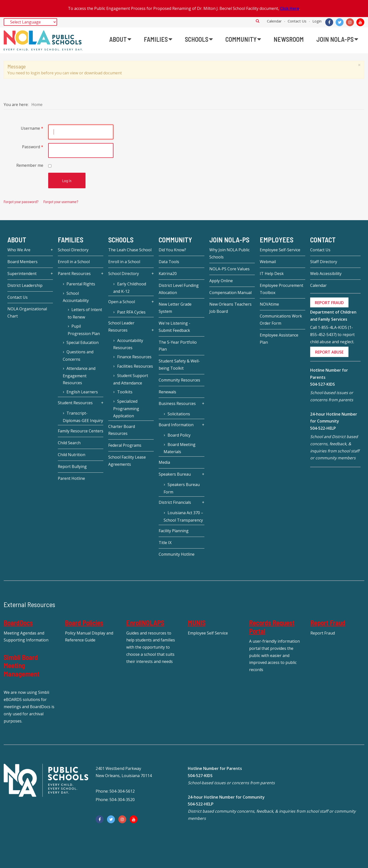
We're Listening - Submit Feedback (174, 327)
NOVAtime (269, 304)
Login (317, 21)
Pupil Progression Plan (84, 330)
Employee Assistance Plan (279, 339)
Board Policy (179, 435)
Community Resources (179, 380)
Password (33, 147)
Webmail (268, 262)
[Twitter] (340, 22)
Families (71, 240)
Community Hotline (177, 554)
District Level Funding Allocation (179, 289)
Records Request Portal (272, 627)
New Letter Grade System (175, 308)
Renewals (167, 392)
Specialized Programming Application (126, 409)
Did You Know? (172, 250)
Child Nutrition (72, 455)
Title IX (165, 543)
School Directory (73, 250)
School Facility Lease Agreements (127, 461)
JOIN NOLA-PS (229, 240)
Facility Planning (174, 531)
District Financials (175, 502)
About (17, 240)
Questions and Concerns (78, 356)
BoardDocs (18, 623)
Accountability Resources (128, 344)
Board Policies (84, 623)
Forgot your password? (21, 201)
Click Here (290, 8)
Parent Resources (74, 274)
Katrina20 (168, 274)
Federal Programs (125, 445)
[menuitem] (120, 39)
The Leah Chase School (130, 250)
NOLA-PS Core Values (229, 269)
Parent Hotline (71, 478)
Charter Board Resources (122, 430)
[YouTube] (360, 22)
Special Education (83, 342)
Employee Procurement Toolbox (281, 289)
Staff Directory (324, 262)
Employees (277, 240)
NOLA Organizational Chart (27, 312)
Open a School (122, 302)
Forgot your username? (61, 201)
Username (32, 128)
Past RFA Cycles (131, 312)
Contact (323, 240)
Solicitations (179, 414)
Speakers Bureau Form (182, 488)
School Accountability (76, 297)
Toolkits (125, 392)
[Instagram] (350, 22)
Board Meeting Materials (179, 448)
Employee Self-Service (280, 250)
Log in (67, 180)
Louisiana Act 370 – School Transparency (183, 516)
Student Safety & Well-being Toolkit (179, 365)
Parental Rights (81, 284)
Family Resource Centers (81, 431)
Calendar (274, 21)
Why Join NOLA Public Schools (229, 253)
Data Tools (169, 262)
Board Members (22, 262)
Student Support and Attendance (130, 379)
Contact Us (297, 21)
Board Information (176, 425)
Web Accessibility (326, 274)
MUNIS (197, 623)
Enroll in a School (74, 262)
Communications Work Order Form (281, 320)
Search (258, 21)
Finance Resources (134, 357)
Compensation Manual (230, 293)
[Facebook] (329, 22)
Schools (121, 240)
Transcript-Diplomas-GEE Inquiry (83, 417)
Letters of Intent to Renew (85, 313)
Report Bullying (72, 466)
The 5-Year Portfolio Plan (178, 346)
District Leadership (25, 285)
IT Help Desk (272, 274)
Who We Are (19, 250)
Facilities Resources (135, 366)
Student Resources (75, 403)
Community (175, 240)
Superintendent (22, 274)
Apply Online (221, 281)
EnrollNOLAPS (145, 623)
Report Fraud (328, 623)
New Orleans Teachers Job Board (230, 308)
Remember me (30, 165)
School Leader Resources (121, 327)
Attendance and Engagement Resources (79, 376)
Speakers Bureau (175, 474)
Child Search (69, 443)
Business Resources (177, 403)
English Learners (82, 392)
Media (164, 462)
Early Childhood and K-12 (130, 288)
